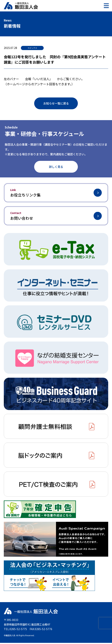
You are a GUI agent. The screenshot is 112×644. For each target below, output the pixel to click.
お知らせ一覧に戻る (56, 103)
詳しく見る (56, 167)
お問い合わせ (56, 217)
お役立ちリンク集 (56, 193)
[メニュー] (106, 6)
